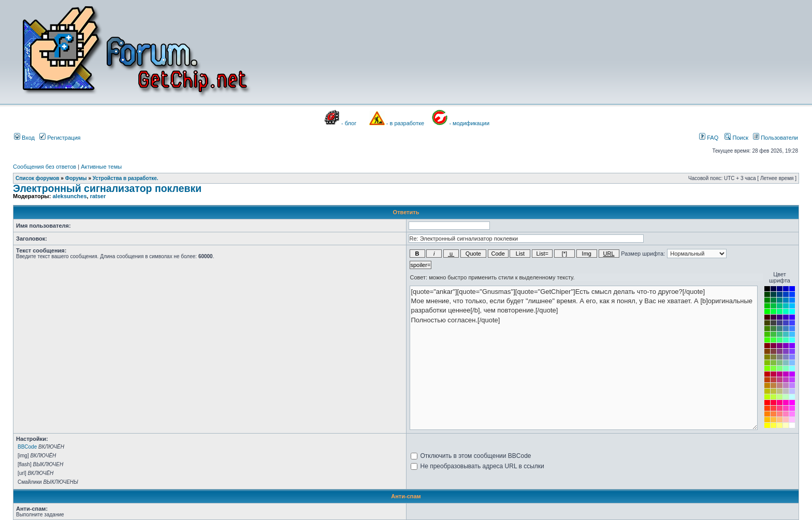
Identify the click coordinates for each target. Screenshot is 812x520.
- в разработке (405, 123)
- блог (349, 123)
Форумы (76, 178)
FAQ (709, 138)
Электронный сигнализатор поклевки (107, 188)
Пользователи (775, 138)
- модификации (469, 123)
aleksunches (69, 196)
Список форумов (38, 178)
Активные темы (101, 167)
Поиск (736, 138)
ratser (98, 196)
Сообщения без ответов (45, 167)
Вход (24, 138)
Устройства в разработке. (126, 178)
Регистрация (60, 138)
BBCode (27, 447)
